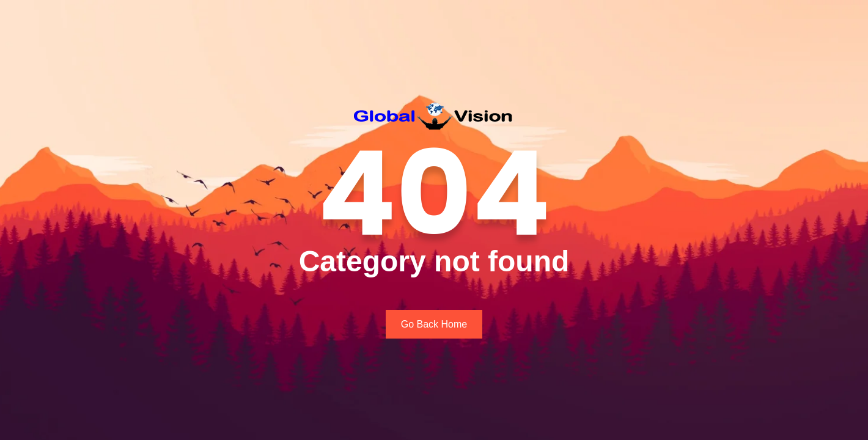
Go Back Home (434, 324)
